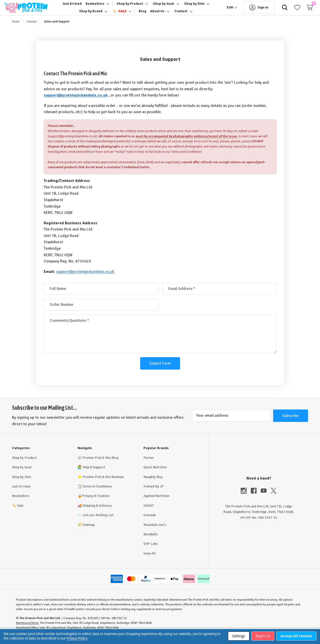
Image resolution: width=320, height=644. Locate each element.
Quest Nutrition (155, 473)
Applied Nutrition (156, 502)
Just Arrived (21, 492)
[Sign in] (251, 10)
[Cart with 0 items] (302, 10)
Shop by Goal (22, 473)
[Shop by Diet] (194, 7)
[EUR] (224, 10)
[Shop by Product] (130, 7)
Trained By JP (154, 492)
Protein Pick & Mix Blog (101, 464)
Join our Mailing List (98, 521)
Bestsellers (21, 502)
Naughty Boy (153, 483)
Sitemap (89, 531)
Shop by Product (24, 464)
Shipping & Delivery (97, 512)
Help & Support (94, 473)
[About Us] (157, 14)
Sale (18, 512)
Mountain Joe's (155, 531)
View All (150, 559)
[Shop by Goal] (163, 7)
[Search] (277, 10)
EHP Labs (151, 550)
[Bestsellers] (95, 7)
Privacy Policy (77, 638)
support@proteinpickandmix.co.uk (76, 101)
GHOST (149, 512)
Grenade (150, 521)
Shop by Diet (21, 483)
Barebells (151, 540)
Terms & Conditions (97, 492)
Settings (239, 636)
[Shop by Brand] (91, 14)
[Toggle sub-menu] (107, 7)
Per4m (149, 464)
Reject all (263, 636)
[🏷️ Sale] (119, 14)
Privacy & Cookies (96, 502)
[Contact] (181, 14)
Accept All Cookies (296, 636)
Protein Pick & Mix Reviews (103, 483)
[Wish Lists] (289, 10)
